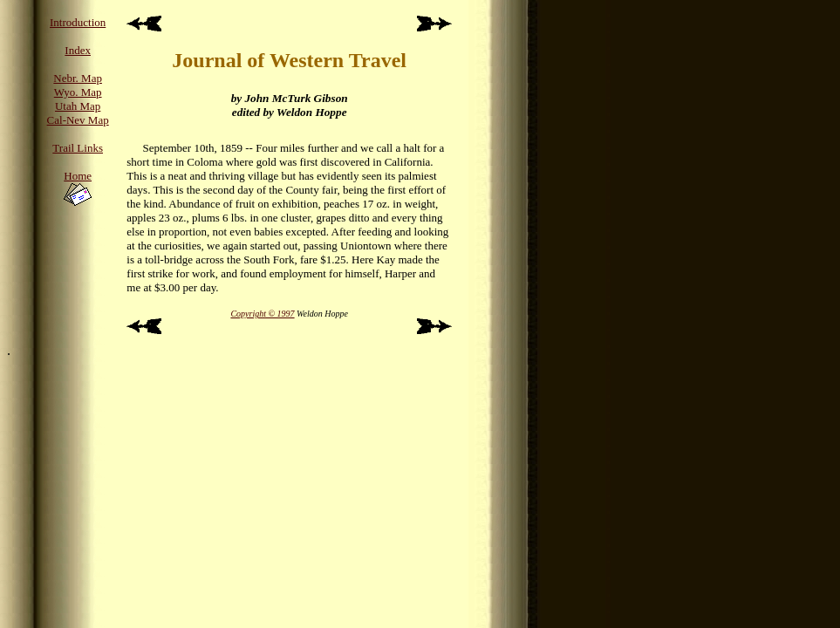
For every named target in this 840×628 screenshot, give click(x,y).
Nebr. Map (78, 78)
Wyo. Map (78, 92)
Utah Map (78, 106)
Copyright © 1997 (262, 314)
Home (78, 176)
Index (78, 50)
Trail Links (78, 148)
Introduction (78, 22)
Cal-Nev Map (78, 120)
